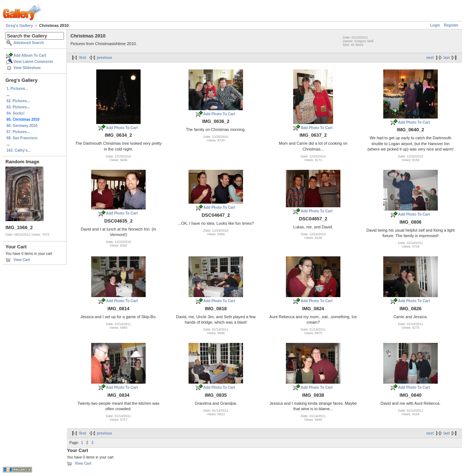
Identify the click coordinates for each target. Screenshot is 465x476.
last (447, 58)
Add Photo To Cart (122, 128)
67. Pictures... (18, 132)
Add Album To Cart (30, 55)
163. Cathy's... (19, 150)
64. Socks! (15, 113)
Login (435, 25)
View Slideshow (27, 68)
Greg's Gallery (19, 25)
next (430, 58)
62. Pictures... (18, 101)
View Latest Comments (33, 62)
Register (451, 25)
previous (105, 58)
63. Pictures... (18, 107)
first (83, 58)
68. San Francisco (22, 138)
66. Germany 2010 (22, 126)
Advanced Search (29, 43)
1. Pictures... (17, 89)
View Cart (22, 260)
